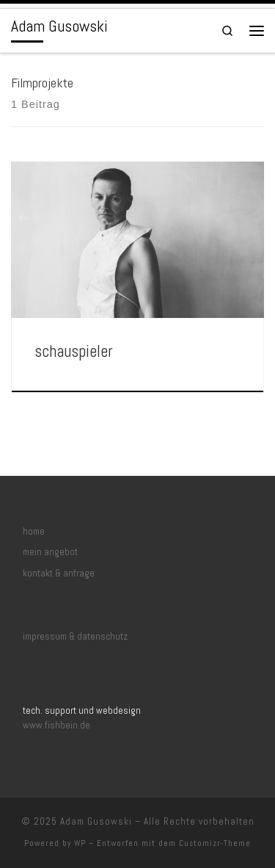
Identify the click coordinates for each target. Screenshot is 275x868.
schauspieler (74, 351)
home (34, 531)
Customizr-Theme (215, 843)
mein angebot (50, 552)
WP (80, 843)
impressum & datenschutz (75, 636)
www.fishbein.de (56, 725)
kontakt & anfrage (59, 573)
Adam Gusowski (96, 821)
